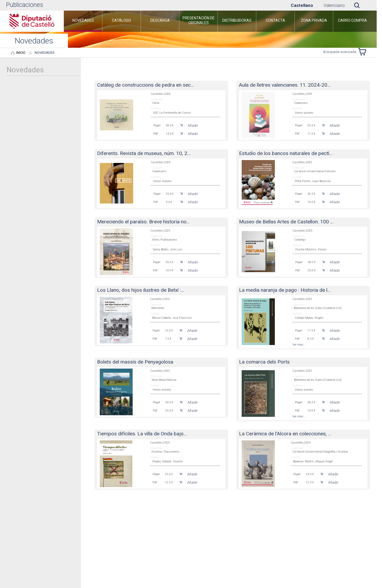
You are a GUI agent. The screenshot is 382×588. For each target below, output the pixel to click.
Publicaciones (25, 5)
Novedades (45, 53)
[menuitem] (83, 21)
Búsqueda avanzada (340, 52)
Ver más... (299, 345)
